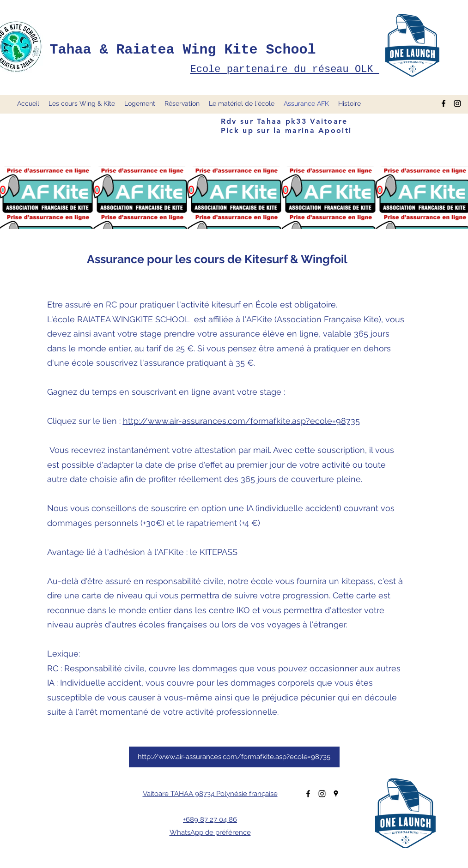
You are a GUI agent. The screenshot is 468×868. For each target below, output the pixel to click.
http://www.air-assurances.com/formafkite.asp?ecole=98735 (241, 421)
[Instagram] (322, 794)
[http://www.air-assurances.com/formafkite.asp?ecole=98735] (234, 757)
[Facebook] (308, 794)
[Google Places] (336, 794)
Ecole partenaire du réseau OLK (285, 69)
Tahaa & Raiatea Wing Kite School (183, 50)
